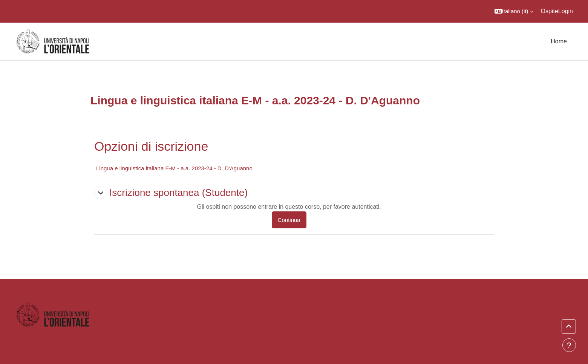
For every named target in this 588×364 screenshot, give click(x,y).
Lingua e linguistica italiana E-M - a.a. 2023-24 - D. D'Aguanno (174, 168)
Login (566, 11)
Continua (289, 220)
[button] (514, 11)
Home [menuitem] (559, 41)
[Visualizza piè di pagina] (569, 345)
